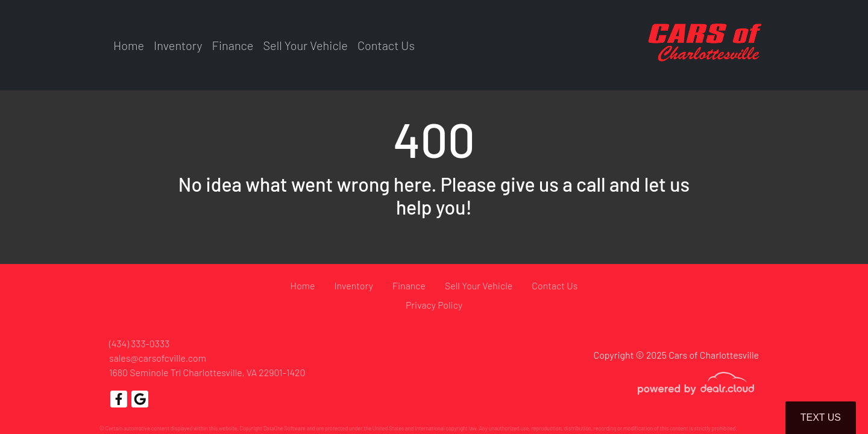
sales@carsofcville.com (158, 358)
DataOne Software (285, 428)
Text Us (821, 417)
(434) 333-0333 (139, 343)
